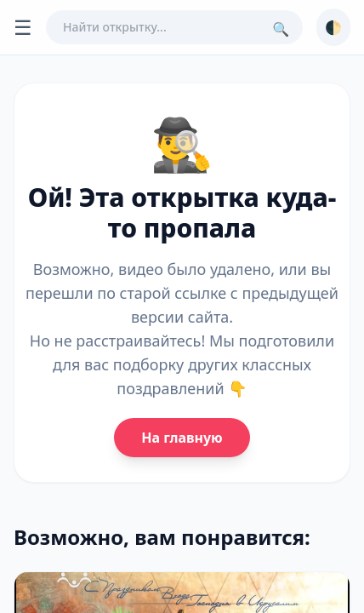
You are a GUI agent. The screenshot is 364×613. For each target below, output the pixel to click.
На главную (182, 438)
